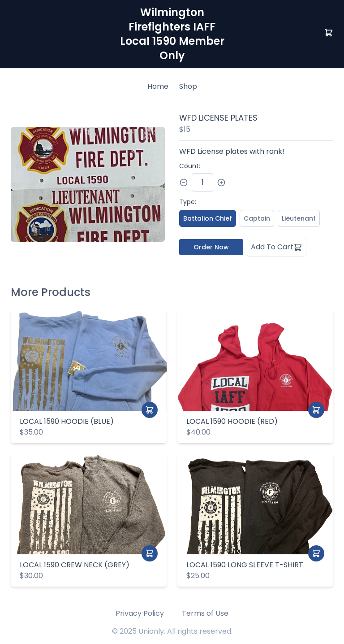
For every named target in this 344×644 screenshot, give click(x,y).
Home (158, 86)
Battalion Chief (208, 218)
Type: (188, 202)
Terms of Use (205, 613)
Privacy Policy (140, 613)
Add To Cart (277, 247)
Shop (188, 86)
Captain (257, 218)
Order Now (211, 247)
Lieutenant (299, 218)
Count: (190, 166)
